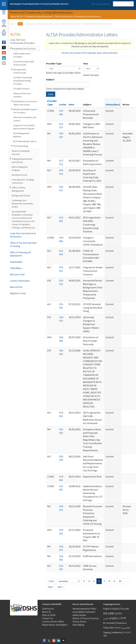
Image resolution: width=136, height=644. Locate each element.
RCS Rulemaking (21, 146)
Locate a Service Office (53, 622)
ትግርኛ (127, 632)
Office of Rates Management (19, 189)
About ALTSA (16, 287)
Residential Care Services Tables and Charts (25, 103)
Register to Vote (18, 293)
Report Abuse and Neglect (55, 625)
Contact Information (20, 281)
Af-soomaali (109, 623)
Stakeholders (16, 262)
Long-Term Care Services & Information (23, 235)
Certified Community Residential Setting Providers (23, 81)
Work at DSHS (49, 615)
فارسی (125, 628)
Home (12, 24)
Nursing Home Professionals (20, 71)
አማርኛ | (118, 628)
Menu (4, 12)
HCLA (20, 24)
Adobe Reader (79, 615)
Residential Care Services (70, 24)
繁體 (112, 613)
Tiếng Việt (108, 628)
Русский (125, 609)
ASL (105, 636)
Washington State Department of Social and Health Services (39, 4)
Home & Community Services (21, 153)
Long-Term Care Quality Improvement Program (24, 127)
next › (51, 587)
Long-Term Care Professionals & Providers (42, 24)
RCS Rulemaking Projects (25, 141)
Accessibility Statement (84, 612)
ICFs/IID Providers (22, 89)
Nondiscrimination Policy (84, 609)
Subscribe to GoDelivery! (62, 43)
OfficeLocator (4, 23)
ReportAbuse (4, 32)
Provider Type (54, 63)
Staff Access (48, 609)
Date (71, 104)
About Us (47, 612)
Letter (63, 104)
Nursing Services (20, 175)
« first (51, 581)
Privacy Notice (80, 622)
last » (60, 587)
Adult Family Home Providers (22, 55)
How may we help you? (101, 4)
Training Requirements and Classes (22, 161)
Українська (121, 623)
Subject (50, 79)
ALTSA (15, 34)
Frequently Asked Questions (39, 16)
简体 (105, 613)
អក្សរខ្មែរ (114, 618)
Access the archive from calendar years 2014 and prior (90, 53)
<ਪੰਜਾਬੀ (122, 618)
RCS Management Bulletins (21, 135)
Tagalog (107, 632)
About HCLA (17, 16)
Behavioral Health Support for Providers (25, 111)
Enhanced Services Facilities (22, 95)
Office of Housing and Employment (20, 254)
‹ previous (63, 581)
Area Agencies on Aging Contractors (23, 181)
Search (131, 4)
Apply (51, 94)
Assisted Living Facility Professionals (24, 63)
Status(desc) (113, 104)
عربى (106, 618)
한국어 (119, 613)
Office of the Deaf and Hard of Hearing (23, 244)
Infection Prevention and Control (25, 119)
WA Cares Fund (17, 274)
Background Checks (21, 196)
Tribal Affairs (16, 268)
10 (120, 581)
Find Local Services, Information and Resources (78, 16)
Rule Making (78, 625)
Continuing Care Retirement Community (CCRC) (22, 204)
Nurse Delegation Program (20, 168)
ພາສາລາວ (117, 632)
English (107, 609)
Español (115, 609)
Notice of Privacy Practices (86, 618)
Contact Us (48, 618)
